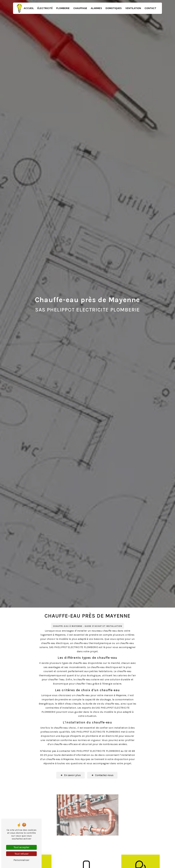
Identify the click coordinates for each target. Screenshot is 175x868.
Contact (150, 8)
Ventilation (133, 8)
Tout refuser (22, 854)
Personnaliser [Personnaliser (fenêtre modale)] (21, 860)
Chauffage (80, 8)
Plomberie (63, 8)
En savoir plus (70, 775)
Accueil (29, 8)
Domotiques (114, 8)
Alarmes (96, 8)
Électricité (45, 8)
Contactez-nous (102, 775)
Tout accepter (21, 847)
